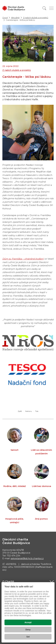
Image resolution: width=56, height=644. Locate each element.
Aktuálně (15, 18)
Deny (28, 630)
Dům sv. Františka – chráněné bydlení (23, 259)
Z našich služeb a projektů (36, 18)
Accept (28, 622)
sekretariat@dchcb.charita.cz (27, 558)
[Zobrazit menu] (51, 8)
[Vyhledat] (44, 8)
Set (28, 637)
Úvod (5, 18)
